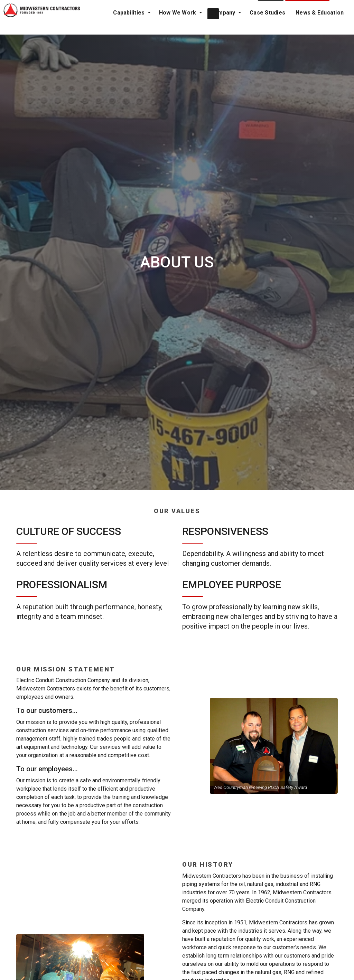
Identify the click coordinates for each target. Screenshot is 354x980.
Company (111, 43)
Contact (271, 26)
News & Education (205, 43)
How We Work (67, 43)
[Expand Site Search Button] (342, 26)
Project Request (308, 26)
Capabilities (21, 43)
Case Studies (153, 43)
